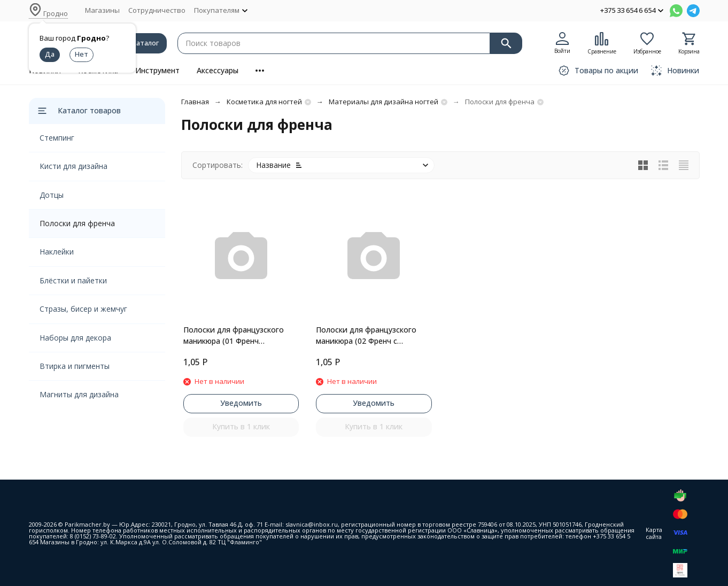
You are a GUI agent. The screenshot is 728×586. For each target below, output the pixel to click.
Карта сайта (654, 533)
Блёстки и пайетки (73, 280)
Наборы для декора (75, 338)
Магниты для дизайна (79, 394)
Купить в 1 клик (241, 426)
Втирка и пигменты (75, 366)
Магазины (102, 10)
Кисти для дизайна (73, 166)
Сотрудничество (157, 10)
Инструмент (157, 70)
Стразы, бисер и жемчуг (83, 309)
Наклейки (57, 252)
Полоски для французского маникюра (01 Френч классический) (234, 336)
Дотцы (52, 195)
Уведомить (241, 403)
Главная (195, 102)
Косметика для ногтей (264, 102)
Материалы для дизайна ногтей (384, 102)
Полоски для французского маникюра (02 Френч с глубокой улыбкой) (366, 336)
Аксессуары (218, 70)
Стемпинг (57, 138)
